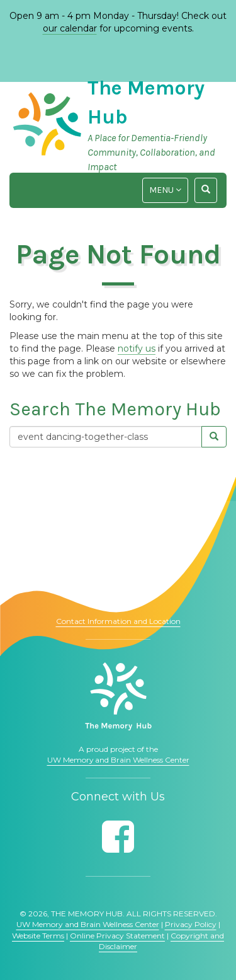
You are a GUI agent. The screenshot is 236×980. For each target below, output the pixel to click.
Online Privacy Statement (117, 936)
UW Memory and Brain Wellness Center (118, 760)
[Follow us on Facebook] (118, 837)
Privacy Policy (191, 924)
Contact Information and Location (118, 621)
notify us (137, 349)
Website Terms (38, 936)
